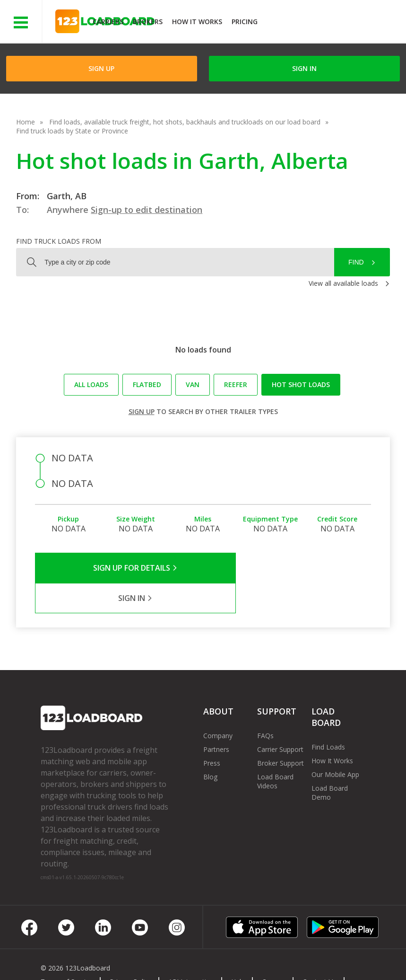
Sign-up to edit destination (147, 210)
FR (94, 960)
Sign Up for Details (119, 568)
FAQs (265, 705)
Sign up (142, 411)
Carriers (108, 22)
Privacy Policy (130, 951)
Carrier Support (280, 719)
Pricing (245, 22)
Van (193, 384)
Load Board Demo (330, 762)
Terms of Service (67, 951)
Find (356, 262)
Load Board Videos (275, 751)
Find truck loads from (59, 241)
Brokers (148, 22)
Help (238, 951)
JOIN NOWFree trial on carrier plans (333, 23)
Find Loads (328, 717)
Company (218, 705)
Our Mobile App (335, 744)
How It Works (197, 22)
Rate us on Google (143, 960)
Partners (216, 719)
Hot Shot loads (301, 384)
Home (26, 122)
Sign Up (101, 68)
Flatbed (147, 384)
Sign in (304, 68)
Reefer (236, 384)
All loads (91, 384)
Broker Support (281, 733)
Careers (274, 951)
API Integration (191, 951)
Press (212, 733)
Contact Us (320, 951)
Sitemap (60, 960)
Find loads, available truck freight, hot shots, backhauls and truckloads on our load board (185, 122)
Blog (210, 746)
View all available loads (343, 283)
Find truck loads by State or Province (72, 131)
